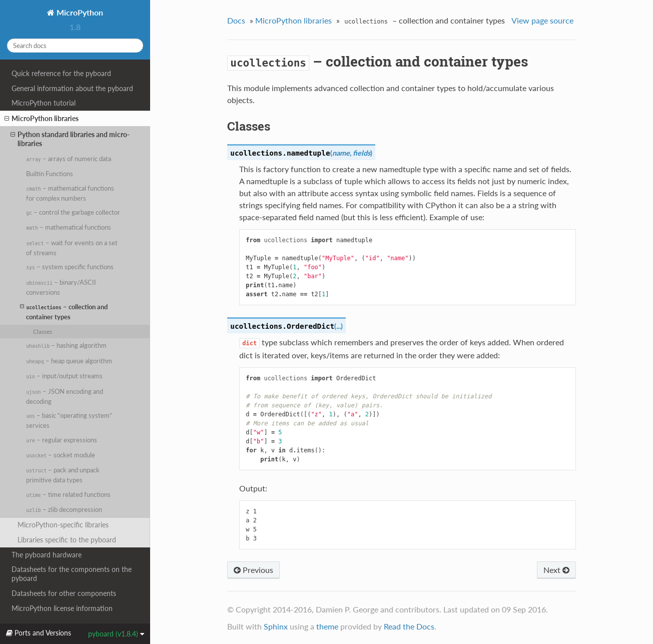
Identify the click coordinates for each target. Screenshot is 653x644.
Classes (43, 331)
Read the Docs (409, 626)
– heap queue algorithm (69, 361)
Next (556, 570)
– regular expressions (62, 440)
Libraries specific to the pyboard (67, 540)
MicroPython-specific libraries (63, 525)
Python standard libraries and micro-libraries (70, 139)
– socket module (61, 455)
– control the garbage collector (73, 212)
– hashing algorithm (66, 345)
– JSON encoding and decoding (64, 396)
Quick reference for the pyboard (61, 73)
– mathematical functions (68, 227)
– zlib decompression (64, 509)
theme (327, 626)
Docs (236, 20)
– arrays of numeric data (68, 159)
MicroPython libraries (42, 119)
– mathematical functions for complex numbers (70, 193)
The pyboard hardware (47, 555)
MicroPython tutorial (44, 103)
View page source (542, 20)
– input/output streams (64, 376)
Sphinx (276, 626)
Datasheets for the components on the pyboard (72, 574)
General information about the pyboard (72, 88)
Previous (253, 570)
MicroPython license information (62, 608)
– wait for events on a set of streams (72, 248)
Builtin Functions (50, 174)
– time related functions (68, 494)
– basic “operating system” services (69, 420)
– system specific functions (70, 267)
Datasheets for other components (64, 593)
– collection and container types (64, 311)
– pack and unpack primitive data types (63, 475)
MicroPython (79, 12)
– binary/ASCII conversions (61, 287)
